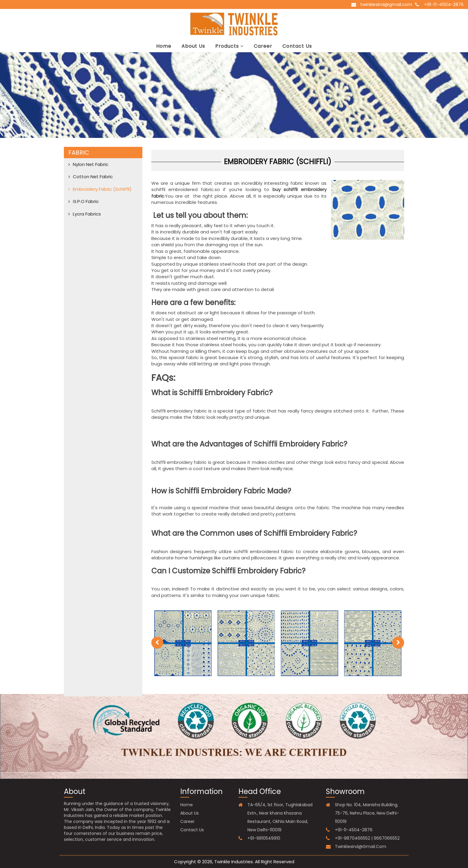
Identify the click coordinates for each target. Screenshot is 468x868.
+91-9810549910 (264, 838)
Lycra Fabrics (87, 214)
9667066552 (387, 838)
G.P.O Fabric (86, 201)
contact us (297, 46)
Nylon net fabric (91, 164)
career (263, 46)
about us (193, 46)
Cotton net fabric (93, 177)
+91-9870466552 (352, 838)
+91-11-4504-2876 (444, 4)
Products (229, 46)
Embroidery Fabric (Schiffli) (102, 189)
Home (164, 46)
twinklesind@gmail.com (386, 4)
